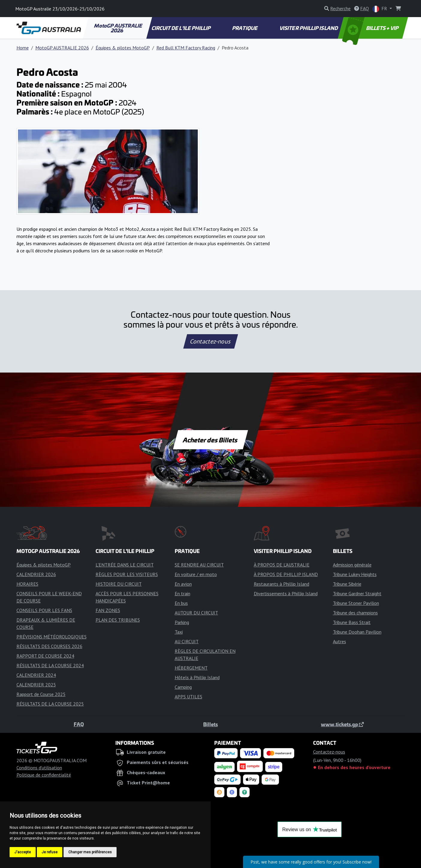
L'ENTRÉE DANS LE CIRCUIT (125, 565)
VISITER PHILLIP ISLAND (309, 28)
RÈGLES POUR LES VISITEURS (127, 574)
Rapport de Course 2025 (41, 694)
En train (182, 593)
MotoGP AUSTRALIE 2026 (119, 28)
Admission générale (352, 565)
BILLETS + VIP (371, 28)
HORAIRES (27, 584)
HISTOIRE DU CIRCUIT (119, 584)
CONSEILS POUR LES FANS (44, 610)
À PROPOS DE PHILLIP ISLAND (286, 574)
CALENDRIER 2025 (36, 685)
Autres (339, 641)
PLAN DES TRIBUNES (118, 620)
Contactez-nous (210, 341)
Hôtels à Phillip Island (197, 677)
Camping (183, 687)
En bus (181, 603)
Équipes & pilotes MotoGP (123, 48)
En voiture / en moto (196, 574)
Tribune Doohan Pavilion (357, 632)
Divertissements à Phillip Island (286, 593)
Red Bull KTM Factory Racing (186, 48)
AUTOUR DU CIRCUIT (196, 613)
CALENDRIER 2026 (36, 574)
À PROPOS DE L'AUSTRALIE (282, 565)
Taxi (179, 632)
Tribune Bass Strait (352, 622)
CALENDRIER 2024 (36, 675)
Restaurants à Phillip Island (282, 584)
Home (23, 48)
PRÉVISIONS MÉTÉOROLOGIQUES (52, 637)
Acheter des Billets (211, 440)
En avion (183, 584)
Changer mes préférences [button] (90, 852)
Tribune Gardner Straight (357, 593)
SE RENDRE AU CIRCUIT (199, 565)
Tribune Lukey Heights (355, 574)
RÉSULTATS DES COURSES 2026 (49, 646)
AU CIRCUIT (187, 641)
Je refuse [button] (50, 852)
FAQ (79, 724)
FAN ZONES (108, 610)
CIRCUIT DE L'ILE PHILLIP (181, 28)
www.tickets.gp (342, 724)
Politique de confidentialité (44, 775)
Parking (182, 622)
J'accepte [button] (23, 852)
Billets (211, 724)
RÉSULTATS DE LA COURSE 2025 (50, 704)
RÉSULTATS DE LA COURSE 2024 (50, 665)
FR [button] (380, 9)
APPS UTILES (188, 697)
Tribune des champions (355, 613)
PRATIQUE (245, 28)
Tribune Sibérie (347, 584)
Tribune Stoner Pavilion (356, 603)
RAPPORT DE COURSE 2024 (45, 656)
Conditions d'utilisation (39, 768)
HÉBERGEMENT (191, 668)
